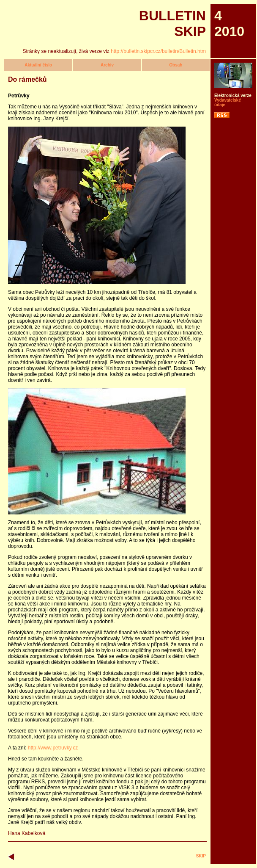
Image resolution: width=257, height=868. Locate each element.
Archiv (107, 65)
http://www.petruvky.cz (53, 748)
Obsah (176, 65)
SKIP (201, 856)
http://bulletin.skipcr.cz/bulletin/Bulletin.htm (158, 51)
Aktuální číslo (38, 65)
